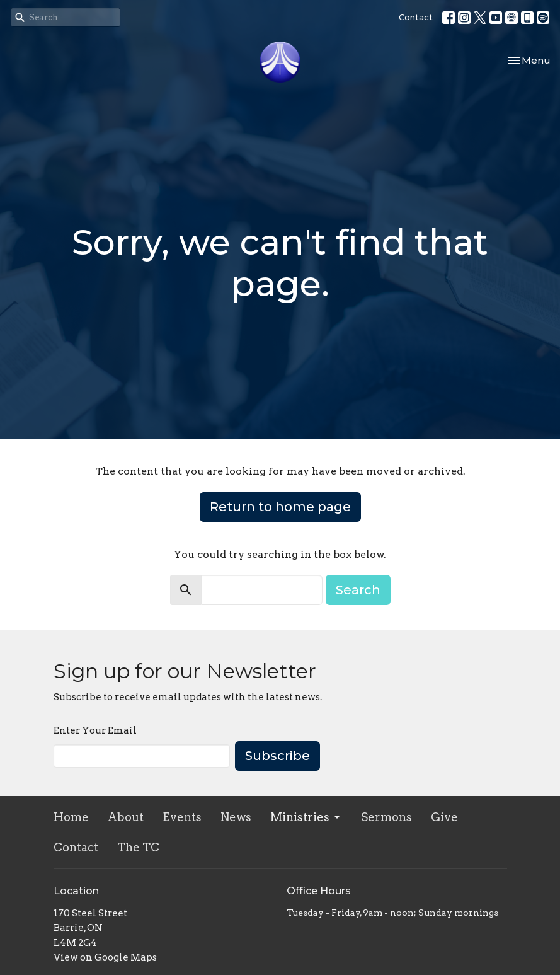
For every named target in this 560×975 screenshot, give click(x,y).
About (126, 817)
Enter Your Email (95, 730)
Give (444, 817)
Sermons (386, 817)
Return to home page (280, 507)
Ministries (306, 817)
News (236, 817)
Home (71, 817)
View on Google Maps (105, 957)
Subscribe (277, 756)
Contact (416, 17)
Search (358, 590)
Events (182, 817)
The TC (138, 847)
